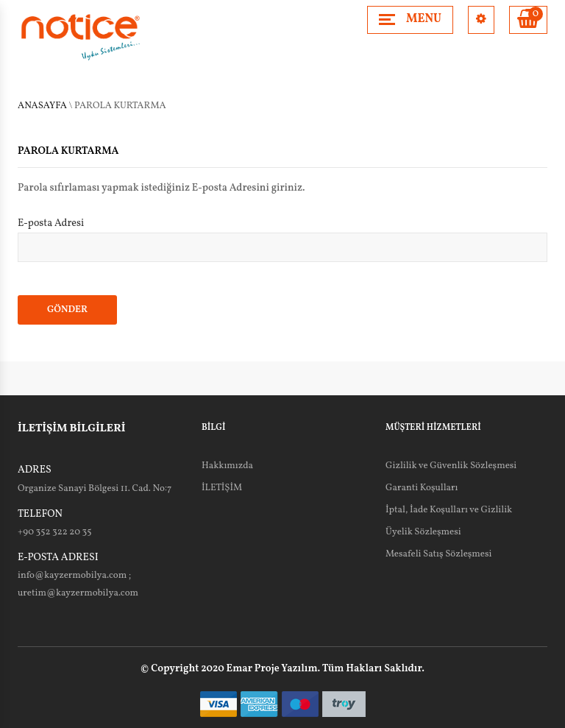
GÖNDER (67, 310)
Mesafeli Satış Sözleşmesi (439, 554)
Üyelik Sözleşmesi (423, 532)
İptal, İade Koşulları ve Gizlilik (449, 510)
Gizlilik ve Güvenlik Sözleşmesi (451, 466)
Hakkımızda (227, 466)
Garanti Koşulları (422, 488)
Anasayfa (42, 106)
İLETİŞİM (222, 488)
